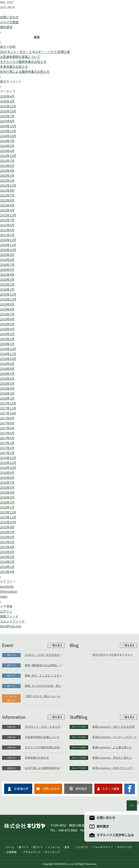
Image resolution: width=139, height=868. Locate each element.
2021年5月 (7, 225)
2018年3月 (7, 394)
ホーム (10, 847)
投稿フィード (9, 616)
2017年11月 (8, 408)
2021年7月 (7, 220)
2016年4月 (7, 493)
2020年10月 (8, 250)
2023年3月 (7, 176)
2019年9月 (7, 304)
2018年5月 (7, 384)
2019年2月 (7, 339)
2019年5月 (7, 324)
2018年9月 (7, 364)
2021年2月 (7, 235)
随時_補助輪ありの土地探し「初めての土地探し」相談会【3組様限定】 (45, 665)
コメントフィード (12, 621)
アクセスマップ (32, 852)
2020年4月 (7, 275)
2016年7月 (7, 483)
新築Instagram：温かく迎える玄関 (113, 727)
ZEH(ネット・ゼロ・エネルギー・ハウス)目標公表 (35, 52)
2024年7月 (7, 141)
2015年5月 (7, 542)
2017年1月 (7, 453)
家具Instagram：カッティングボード (115, 737)
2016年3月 (7, 498)
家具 (67, 847)
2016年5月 (7, 488)
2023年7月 (7, 161)
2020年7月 (7, 265)
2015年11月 (8, 517)
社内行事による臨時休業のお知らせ (25, 72)
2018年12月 (8, 349)
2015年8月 (7, 527)
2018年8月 (7, 369)
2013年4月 (7, 572)
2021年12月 (8, 215)
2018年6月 (7, 379)
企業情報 (12, 852)
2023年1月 (7, 181)
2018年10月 (8, 359)
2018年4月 (7, 389)
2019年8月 (7, 309)
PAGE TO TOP (138, 803)
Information (9, 592)
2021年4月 (7, 230)
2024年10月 (8, 136)
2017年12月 (8, 403)
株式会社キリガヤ (25, 826)
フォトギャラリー (103, 847)
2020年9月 (7, 255)
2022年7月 (7, 195)
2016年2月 (7, 502)
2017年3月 (7, 443)
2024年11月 (8, 131)
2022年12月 (8, 186)
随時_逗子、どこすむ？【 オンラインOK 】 (45, 676)
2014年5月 (7, 562)
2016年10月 (8, 468)
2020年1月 (7, 290)
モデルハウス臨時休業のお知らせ (23, 62)
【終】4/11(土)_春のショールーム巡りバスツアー (45, 696)
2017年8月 (7, 423)
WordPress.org (10, 626)
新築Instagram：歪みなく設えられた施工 (115, 758)
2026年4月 (7, 96)
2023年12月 (8, 156)
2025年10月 (8, 111)
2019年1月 (7, 344)
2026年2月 (7, 101)
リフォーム (54, 847)
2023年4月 (7, 171)
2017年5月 (7, 433)
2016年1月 (7, 507)
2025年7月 (7, 116)
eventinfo (7, 587)
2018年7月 (7, 374)
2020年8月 (7, 260)
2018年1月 (7, 399)
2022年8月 (7, 191)
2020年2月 (7, 285)
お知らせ (11, 727)
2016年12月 (8, 458)
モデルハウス (125, 847)
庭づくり (38, 847)
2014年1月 (7, 567)
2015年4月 (7, 547)
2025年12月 (8, 106)
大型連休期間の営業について (20, 57)
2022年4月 (7, 210)
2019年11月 (8, 299)
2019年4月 (7, 329)
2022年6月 (7, 200)
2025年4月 (7, 121)
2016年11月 (8, 463)
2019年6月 (7, 319)
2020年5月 (7, 270)
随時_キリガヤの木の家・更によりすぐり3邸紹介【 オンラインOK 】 (45, 686)
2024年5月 (7, 146)
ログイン (6, 611)
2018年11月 (8, 354)
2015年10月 (8, 522)
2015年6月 (7, 537)
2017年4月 (7, 438)
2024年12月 (8, 126)
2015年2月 (7, 557)
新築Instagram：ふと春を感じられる (115, 747)
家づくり (11, 655)
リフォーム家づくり (11, 698)
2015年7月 (7, 532)
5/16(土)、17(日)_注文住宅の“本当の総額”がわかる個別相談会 (45, 655)
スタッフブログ (79, 727)
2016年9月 (7, 473)
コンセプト (82, 847)
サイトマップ (52, 852)
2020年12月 (8, 240)
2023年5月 (7, 166)
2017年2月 (7, 448)
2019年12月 (8, 295)
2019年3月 (7, 334)
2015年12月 (8, 512)
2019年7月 (7, 314)
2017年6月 (7, 428)
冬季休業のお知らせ (14, 67)
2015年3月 (7, 552)
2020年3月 (7, 280)
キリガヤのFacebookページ (130, 789)
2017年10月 (8, 413)
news (4, 597)
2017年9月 (7, 418)
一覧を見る (56, 645)
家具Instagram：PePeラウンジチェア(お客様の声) (115, 768)
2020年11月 (8, 245)
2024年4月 (7, 151)
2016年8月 (7, 478)
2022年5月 (7, 205)
